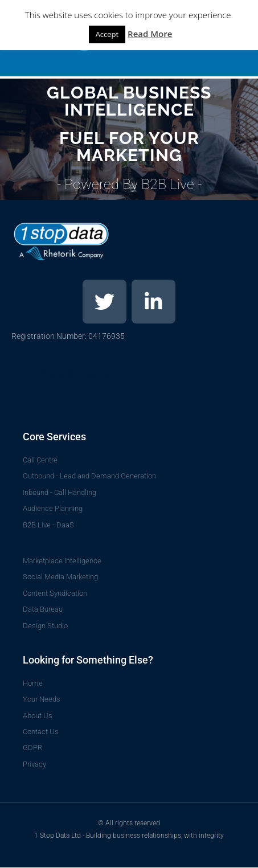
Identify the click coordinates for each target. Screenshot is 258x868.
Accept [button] (107, 34)
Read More (150, 34)
